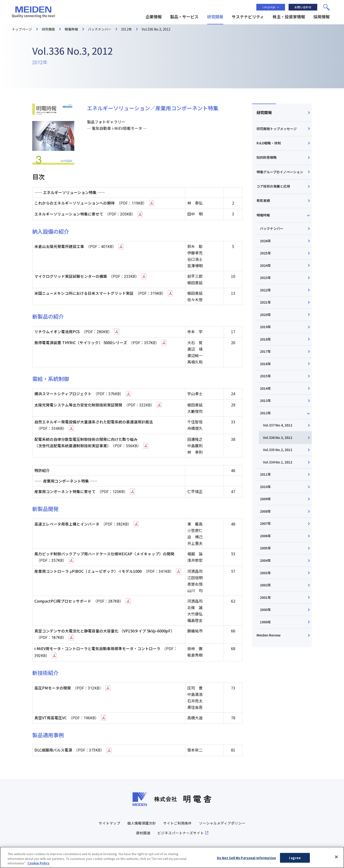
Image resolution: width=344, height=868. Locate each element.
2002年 (266, 597)
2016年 (266, 371)
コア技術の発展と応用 (274, 189)
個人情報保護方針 (142, 822)
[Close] (336, 858)
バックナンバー (272, 233)
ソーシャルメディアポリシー (222, 822)
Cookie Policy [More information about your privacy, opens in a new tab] (38, 864)
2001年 (266, 610)
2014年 (266, 396)
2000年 (266, 622)
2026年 (266, 246)
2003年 (266, 585)
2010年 (266, 497)
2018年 (266, 346)
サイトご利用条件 (177, 822)
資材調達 (143, 832)
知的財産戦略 (267, 159)
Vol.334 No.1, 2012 (278, 472)
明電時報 (263, 219)
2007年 (266, 535)
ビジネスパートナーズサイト (181, 832)
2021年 (266, 308)
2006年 (266, 547)
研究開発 (264, 113)
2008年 (266, 522)
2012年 (266, 421)
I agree (295, 859)
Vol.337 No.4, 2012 (278, 434)
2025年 (266, 258)
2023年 (266, 283)
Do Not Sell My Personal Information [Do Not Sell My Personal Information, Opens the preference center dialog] (247, 859)
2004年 (266, 572)
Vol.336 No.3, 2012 (278, 447)
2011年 (266, 484)
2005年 (266, 560)
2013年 (266, 409)
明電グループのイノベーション (280, 174)
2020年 (266, 321)
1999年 (266, 635)
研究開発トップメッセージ (277, 129)
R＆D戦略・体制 (269, 144)
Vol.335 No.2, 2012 (278, 459)
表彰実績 (263, 204)
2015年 (266, 384)
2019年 (266, 334)
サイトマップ (109, 822)
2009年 (266, 509)
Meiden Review (269, 649)
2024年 (266, 271)
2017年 (266, 359)
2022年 (266, 296)
